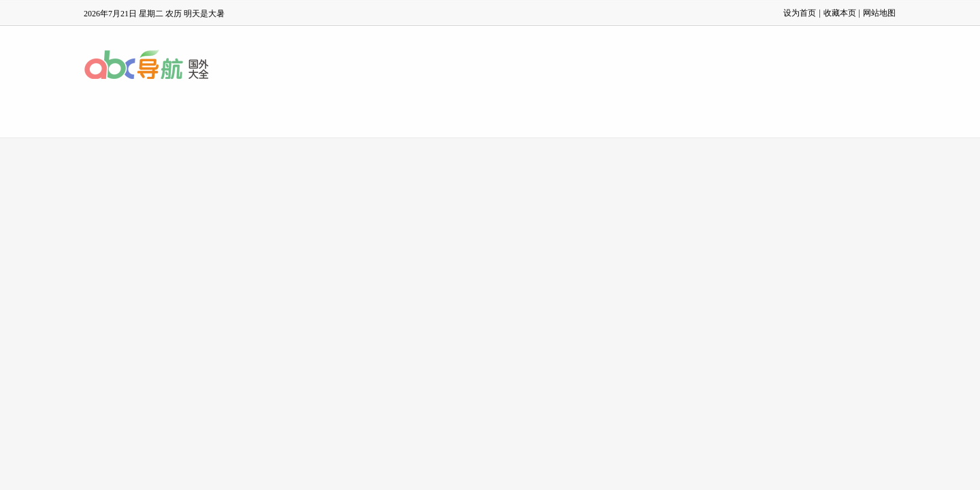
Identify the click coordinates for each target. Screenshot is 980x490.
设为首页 (800, 13)
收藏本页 (840, 13)
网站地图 (879, 13)
